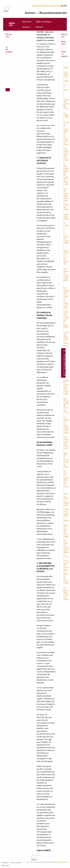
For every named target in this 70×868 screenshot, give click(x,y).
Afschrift (27, 22)
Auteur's (27, 27)
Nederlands (48, 6)
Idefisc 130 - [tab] (8, 37)
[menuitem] (12, 24)
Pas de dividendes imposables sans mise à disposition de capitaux (64, 199)
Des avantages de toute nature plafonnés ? (64, 275)
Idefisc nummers (44, 22)
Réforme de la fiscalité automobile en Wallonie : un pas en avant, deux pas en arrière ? (64, 471)
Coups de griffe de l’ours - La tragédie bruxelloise (64, 108)
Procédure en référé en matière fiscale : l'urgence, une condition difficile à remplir (64, 507)
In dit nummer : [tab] (8, 51)
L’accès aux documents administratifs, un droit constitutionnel (64, 339)
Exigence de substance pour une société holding (64, 387)
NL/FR (64, 6)
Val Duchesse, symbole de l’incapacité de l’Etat (64, 405)
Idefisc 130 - (12, 24)
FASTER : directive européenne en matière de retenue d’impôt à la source (64, 363)
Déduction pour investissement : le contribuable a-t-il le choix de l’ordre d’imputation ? (64, 230)
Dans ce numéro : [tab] (64, 55)
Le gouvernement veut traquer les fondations (64, 594)
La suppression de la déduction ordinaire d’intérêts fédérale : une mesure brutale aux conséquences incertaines (64, 433)
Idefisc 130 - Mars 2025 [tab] (64, 39)
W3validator (63, 862)
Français (37, 6)
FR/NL (57, 6)
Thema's (39, 27)
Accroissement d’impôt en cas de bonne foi (64, 257)
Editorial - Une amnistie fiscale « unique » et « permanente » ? (64, 81)
